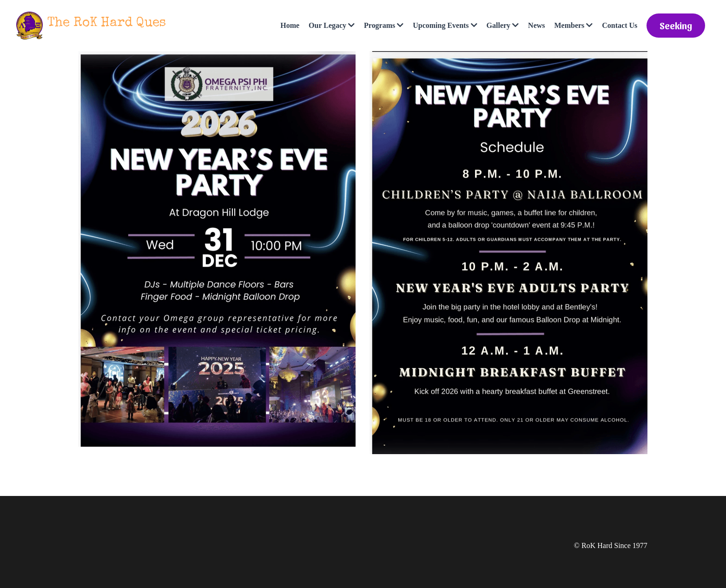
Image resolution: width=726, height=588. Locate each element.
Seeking (676, 26)
